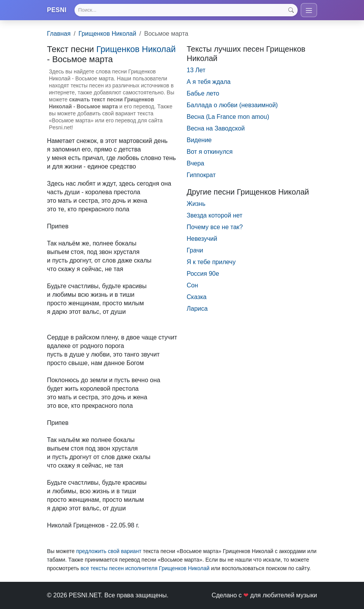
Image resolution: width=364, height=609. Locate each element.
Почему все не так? (215, 227)
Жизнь (196, 204)
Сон (192, 285)
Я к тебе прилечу (211, 262)
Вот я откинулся (210, 152)
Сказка (197, 297)
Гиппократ (201, 175)
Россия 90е (203, 274)
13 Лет (196, 70)
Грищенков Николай (107, 34)
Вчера (195, 163)
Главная (59, 34)
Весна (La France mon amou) (228, 117)
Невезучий (202, 239)
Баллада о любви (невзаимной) (232, 105)
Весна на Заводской (216, 128)
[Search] (186, 10)
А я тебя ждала (209, 82)
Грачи (195, 250)
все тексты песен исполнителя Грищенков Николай (145, 568)
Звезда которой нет (215, 215)
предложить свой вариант (109, 551)
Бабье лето (203, 93)
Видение (199, 140)
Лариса (197, 309)
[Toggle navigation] (309, 10)
